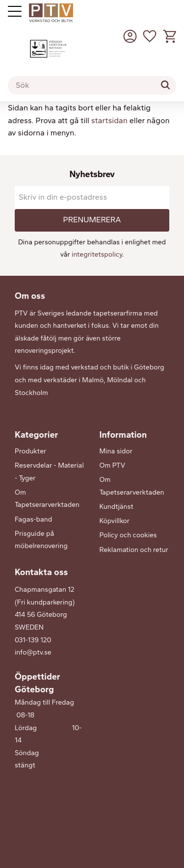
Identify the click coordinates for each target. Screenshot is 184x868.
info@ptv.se (33, 652)
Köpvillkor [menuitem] (115, 521)
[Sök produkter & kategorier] (92, 85)
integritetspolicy (97, 254)
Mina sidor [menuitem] (116, 451)
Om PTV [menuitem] (113, 465)
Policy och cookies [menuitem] (128, 535)
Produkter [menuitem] (30, 451)
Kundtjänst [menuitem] (117, 507)
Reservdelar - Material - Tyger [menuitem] (49, 472)
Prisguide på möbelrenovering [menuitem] (41, 540)
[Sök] (165, 85)
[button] (150, 36)
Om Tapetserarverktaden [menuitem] (47, 499)
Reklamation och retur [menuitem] (134, 550)
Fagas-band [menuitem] (33, 519)
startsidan (109, 120)
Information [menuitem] (123, 435)
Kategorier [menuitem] (36, 435)
